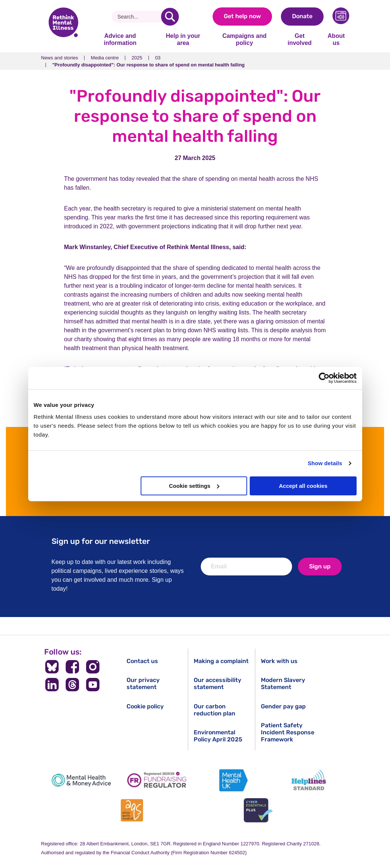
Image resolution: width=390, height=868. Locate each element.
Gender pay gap (283, 706)
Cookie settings (194, 486)
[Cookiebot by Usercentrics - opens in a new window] (324, 378)
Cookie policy (145, 706)
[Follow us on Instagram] (93, 667)
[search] (170, 17)
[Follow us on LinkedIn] (52, 685)
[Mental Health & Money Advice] (81, 780)
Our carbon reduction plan (214, 710)
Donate (302, 16)
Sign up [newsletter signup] (320, 566)
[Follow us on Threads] (73, 685)
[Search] (139, 17)
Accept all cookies (303, 486)
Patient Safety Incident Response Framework (288, 732)
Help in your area (183, 39)
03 (158, 58)
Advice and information (120, 39)
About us (336, 39)
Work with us (279, 661)
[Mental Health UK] (233, 780)
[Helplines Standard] (309, 780)
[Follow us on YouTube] (93, 685)
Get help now (242, 16)
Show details (325, 463)
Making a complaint (221, 661)
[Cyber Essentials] (258, 810)
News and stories (60, 58)
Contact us (142, 661)
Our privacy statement (143, 683)
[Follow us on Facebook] (73, 667)
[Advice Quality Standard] (132, 810)
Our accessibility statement (217, 683)
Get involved (300, 39)
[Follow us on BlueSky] (52, 667)
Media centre (105, 58)
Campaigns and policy (244, 39)
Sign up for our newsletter (101, 541)
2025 (137, 58)
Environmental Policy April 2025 (218, 736)
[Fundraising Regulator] (157, 780)
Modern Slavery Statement (283, 683)
